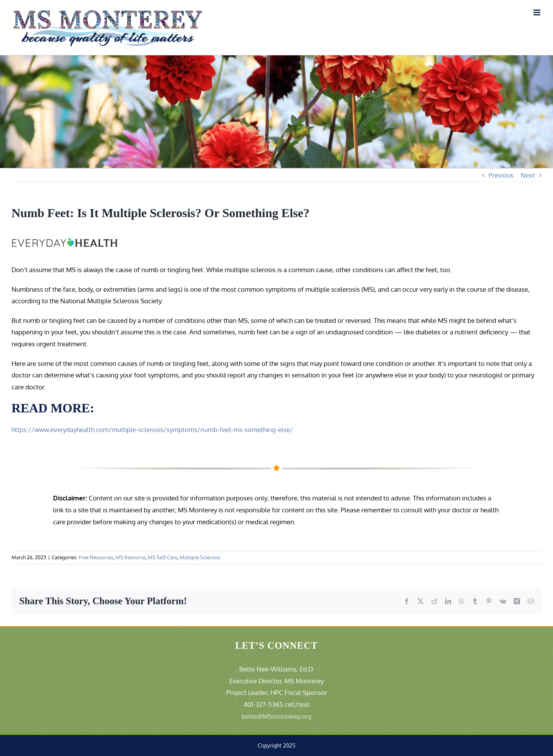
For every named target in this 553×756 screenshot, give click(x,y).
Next (528, 175)
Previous (501, 175)
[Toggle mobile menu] (537, 12)
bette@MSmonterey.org (276, 716)
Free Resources (96, 557)
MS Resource (131, 557)
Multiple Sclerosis (200, 557)
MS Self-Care (163, 557)
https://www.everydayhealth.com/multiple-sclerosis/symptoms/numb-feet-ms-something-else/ (152, 430)
